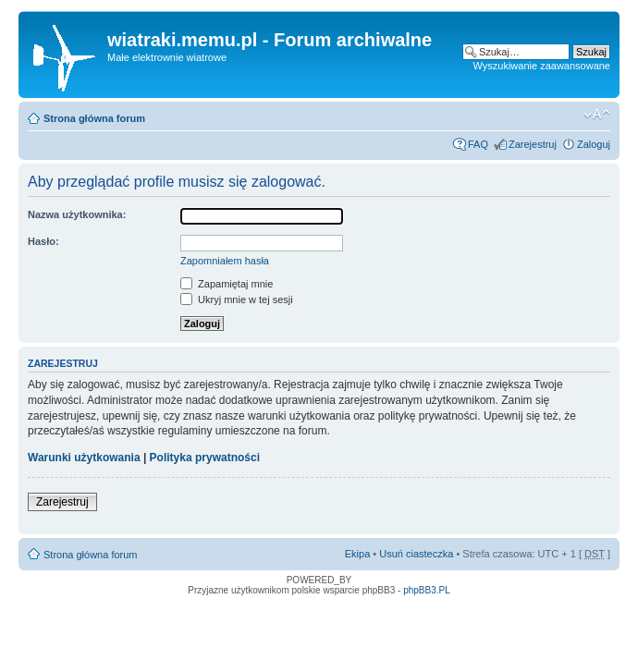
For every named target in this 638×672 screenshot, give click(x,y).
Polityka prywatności (205, 458)
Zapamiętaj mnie (227, 284)
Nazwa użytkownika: (77, 214)
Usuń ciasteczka (416, 554)
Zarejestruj (533, 144)
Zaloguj (594, 144)
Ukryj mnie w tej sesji (237, 299)
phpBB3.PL (427, 590)
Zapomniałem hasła (225, 261)
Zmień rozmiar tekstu (597, 115)
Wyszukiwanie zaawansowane (542, 66)
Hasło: (43, 241)
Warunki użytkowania (84, 458)
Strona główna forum (94, 118)
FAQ (478, 144)
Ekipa (358, 554)
